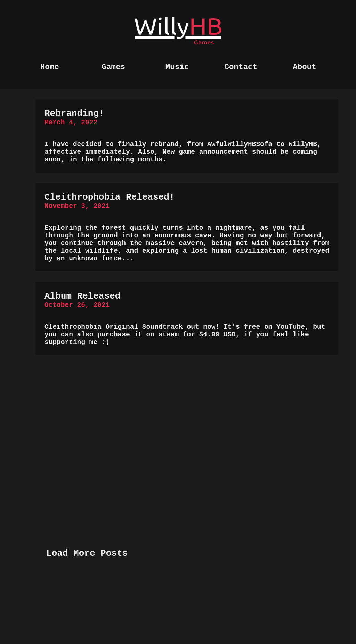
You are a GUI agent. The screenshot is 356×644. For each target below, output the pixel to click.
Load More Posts (87, 614)
